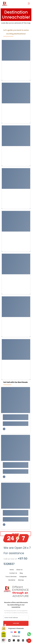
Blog (21, 573)
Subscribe (16, 623)
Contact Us (13, 573)
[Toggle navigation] (29, 3)
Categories (23, 577)
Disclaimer (12, 580)
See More (16, 534)
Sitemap (21, 580)
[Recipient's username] (16, 618)
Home (12, 570)
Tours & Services (11, 577)
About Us (19, 570)
